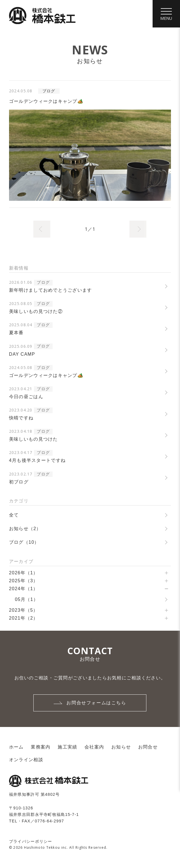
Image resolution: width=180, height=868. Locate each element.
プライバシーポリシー (31, 842)
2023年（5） (24, 611)
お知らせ (121, 747)
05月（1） (27, 600)
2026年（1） (24, 573)
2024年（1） (24, 589)
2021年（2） (24, 619)
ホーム (16, 747)
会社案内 (94, 747)
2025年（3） (24, 581)
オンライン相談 (26, 761)
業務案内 (41, 747)
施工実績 (67, 747)
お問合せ (148, 747)
